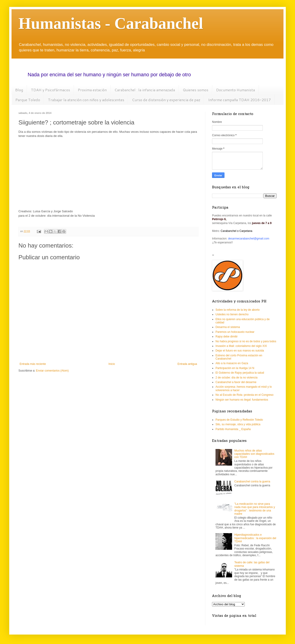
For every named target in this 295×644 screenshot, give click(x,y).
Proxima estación (92, 90)
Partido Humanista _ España (233, 429)
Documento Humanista (236, 90)
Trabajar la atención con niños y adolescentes (86, 100)
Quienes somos (196, 90)
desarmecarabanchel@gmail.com (249, 239)
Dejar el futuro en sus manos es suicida (240, 351)
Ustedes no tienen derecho (232, 314)
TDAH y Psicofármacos (50, 90)
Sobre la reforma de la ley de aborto (237, 310)
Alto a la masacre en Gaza (232, 363)
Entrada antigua (187, 364)
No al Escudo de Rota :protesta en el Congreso (244, 395)
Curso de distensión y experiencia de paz (166, 100)
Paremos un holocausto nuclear (235, 332)
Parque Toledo (28, 100)
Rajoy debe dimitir (227, 337)
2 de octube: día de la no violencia (236, 378)
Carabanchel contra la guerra (252, 482)
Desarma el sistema (228, 327)
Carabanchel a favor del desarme (236, 382)
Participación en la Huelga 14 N (235, 368)
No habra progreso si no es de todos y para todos (246, 341)
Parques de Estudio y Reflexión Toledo (239, 420)
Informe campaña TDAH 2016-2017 (239, 100)
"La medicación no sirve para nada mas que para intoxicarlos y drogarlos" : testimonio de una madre (255, 509)
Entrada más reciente (33, 364)
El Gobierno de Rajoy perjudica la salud (240, 373)
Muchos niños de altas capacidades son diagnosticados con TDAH (254, 454)
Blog (19, 90)
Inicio (112, 364)
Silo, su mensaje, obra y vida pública (238, 424)
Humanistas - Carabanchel (111, 23)
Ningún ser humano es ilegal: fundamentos (242, 400)
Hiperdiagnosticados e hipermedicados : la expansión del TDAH (255, 538)
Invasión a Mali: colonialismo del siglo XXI (241, 346)
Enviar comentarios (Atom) (52, 371)
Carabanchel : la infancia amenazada (145, 90)
